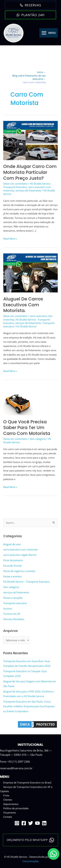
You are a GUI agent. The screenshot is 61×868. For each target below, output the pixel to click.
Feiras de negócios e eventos (19, 571)
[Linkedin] (44, 823)
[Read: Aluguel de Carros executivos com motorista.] (30, 273)
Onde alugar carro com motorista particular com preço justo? (30, 172)
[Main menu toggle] (49, 33)
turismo (8, 609)
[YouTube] (37, 823)
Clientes (8, 800)
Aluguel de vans (12, 544)
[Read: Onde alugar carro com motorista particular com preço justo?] (30, 140)
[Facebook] (24, 823)
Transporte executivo (15, 603)
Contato (8, 817)
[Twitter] (31, 823)
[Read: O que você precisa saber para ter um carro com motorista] (18, 400)
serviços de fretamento (28, 190)
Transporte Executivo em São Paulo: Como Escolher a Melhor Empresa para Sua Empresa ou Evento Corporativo (29, 706)
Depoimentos (11, 804)
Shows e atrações (13, 598)
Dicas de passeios (13, 560)
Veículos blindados (14, 619)
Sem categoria (38, 439)
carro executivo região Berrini (20, 555)
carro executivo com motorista (20, 549)
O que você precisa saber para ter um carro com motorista (27, 428)
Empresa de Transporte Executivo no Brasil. (28, 782)
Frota (6, 795)
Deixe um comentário (15, 184)
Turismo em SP (12, 614)
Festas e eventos (12, 576)
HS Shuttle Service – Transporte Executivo (26, 582)
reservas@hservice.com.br (16, 768)
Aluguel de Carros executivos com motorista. (23, 305)
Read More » (10, 239)
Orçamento (10, 813)
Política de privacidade (16, 808)
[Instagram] (17, 823)
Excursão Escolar (13, 566)
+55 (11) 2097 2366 (19, 762)
